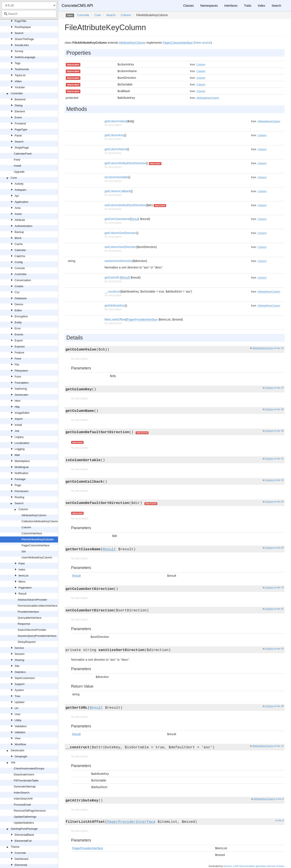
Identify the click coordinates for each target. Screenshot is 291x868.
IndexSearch (22, 793)
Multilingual (22, 467)
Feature (19, 353)
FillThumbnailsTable (26, 780)
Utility (18, 720)
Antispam (20, 190)
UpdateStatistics (24, 823)
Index (22, 570)
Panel (18, 136)
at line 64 (279, 502)
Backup (19, 232)
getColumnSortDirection (120, 233)
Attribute (20, 220)
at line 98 (279, 706)
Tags (18, 63)
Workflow (20, 744)
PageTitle (20, 21)
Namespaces (209, 6)
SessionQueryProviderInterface (37, 636)
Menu (22, 582)
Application (21, 202)
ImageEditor (22, 413)
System (19, 690)
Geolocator (21, 395)
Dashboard (21, 859)
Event (18, 117)
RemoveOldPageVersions (30, 811)
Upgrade (19, 172)
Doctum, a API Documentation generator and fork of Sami (254, 866)
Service (19, 648)
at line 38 (279, 409)
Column (23, 509)
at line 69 (279, 548)
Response (24, 624)
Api (17, 196)
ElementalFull (23, 841)
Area (18, 208)
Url (16, 708)
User (18, 714)
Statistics (20, 672)
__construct (112, 291)
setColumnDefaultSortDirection (125, 205)
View (18, 738)
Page (18, 485)
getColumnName (116, 149)
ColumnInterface (32, 533)
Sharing (19, 660)
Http (17, 407)
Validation (21, 726)
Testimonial (22, 69)
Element (20, 111)
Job (17, 431)
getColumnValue (115, 121)
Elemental (21, 865)
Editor (18, 310)
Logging (20, 449)
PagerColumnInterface (35, 545)
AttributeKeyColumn (34, 515)
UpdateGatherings (25, 817)
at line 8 (280, 799)
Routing (19, 497)
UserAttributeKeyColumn (37, 557)
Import (19, 419)
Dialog (19, 105)
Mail (17, 455)
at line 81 (279, 609)
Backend (20, 99)
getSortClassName (117, 219)
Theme (15, 847)
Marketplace (22, 461)
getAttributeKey (115, 305)
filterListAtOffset (115, 319)
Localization (22, 443)
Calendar (20, 250)
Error (18, 328)
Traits (248, 6)
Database (21, 298)
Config (19, 262)
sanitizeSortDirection (118, 261)
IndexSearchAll (23, 799)
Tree (17, 696)
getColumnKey (114, 135)
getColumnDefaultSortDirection (125, 163)
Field (21, 563)
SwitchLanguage (25, 57)
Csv (17, 292)
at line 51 (279, 459)
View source (203, 43)
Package (20, 479)
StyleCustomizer (25, 678)
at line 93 (279, 649)
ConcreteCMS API (77, 6)
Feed (17, 160)
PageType (21, 129)
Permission (21, 491)
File (17, 365)
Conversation (23, 280)
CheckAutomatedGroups (29, 768)
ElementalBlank (24, 835)
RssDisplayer (23, 27)
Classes (188, 6)
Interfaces (231, 6)
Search (19, 33)
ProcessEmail (22, 805)
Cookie (19, 286)
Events (19, 334)
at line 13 (279, 746)
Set (24, 551)
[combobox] (29, 14)
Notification (21, 473)
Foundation (22, 383)
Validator (20, 732)
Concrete (20, 853)
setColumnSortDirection (120, 247)
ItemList (23, 576)
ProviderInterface (28, 612)
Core (14, 178)
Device (19, 304)
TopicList (20, 75)
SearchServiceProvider (32, 630)
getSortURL (112, 277)
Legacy (19, 437)
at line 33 (279, 388)
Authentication (23, 226)
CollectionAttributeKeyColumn (40, 521)
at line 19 (279, 348)
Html (18, 401)
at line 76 (279, 587)
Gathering (21, 389)
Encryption (21, 316)
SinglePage (22, 148)
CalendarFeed (23, 154)
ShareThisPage (24, 39)
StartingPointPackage (24, 829)
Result (22, 594)
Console (20, 268)
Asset (18, 214)
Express (20, 346)
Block (18, 238)
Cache (19, 244)
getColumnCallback (117, 191)
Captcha (20, 256)
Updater (20, 702)
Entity (18, 322)
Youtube (20, 87)
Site (17, 666)
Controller (17, 93)
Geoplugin (21, 756)
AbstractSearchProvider (32, 600)
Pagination (25, 588)
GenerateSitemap (25, 787)
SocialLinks (22, 45)
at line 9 (280, 820)
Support (20, 684)
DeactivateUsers (24, 774)
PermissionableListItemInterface (38, 606)
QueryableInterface (30, 618)
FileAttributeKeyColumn (38, 539)
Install (17, 166)
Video (18, 81)
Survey (19, 51)
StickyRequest (27, 642)
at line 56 (279, 480)
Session (20, 654)
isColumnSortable (116, 177)
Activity (19, 184)
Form (18, 377)
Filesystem (21, 371)
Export (19, 340)
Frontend (20, 123)
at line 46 (279, 431)
